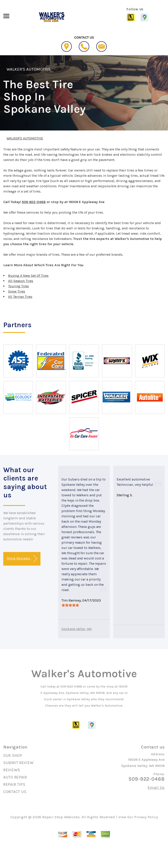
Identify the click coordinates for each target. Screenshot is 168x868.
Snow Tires (17, 291)
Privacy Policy (146, 817)
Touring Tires (18, 286)
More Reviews (22, 559)
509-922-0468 (34, 202)
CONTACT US (15, 792)
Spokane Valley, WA (77, 629)
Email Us (156, 788)
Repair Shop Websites (61, 817)
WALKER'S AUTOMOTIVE (29, 69)
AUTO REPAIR (15, 777)
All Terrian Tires (20, 297)
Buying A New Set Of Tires (28, 276)
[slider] (70, 605)
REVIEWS (12, 770)
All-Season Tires (21, 281)
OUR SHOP (13, 755)
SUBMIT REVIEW (18, 763)
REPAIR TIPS (14, 784)
